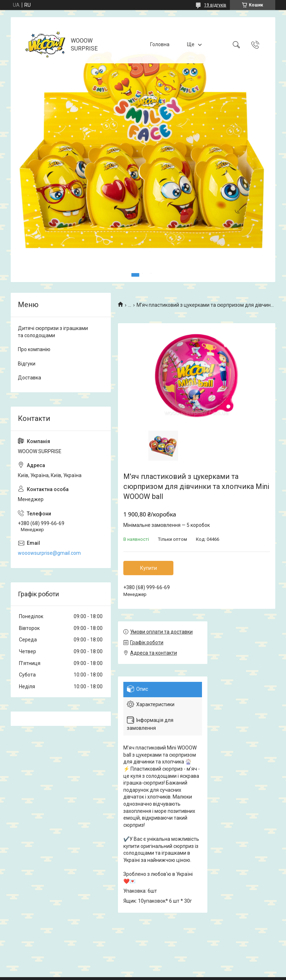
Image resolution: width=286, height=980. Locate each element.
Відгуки (27, 364)
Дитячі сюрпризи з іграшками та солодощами (53, 332)
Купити (149, 568)
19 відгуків (215, 5)
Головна (160, 44)
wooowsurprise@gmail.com (49, 553)
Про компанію (34, 349)
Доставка (29, 378)
